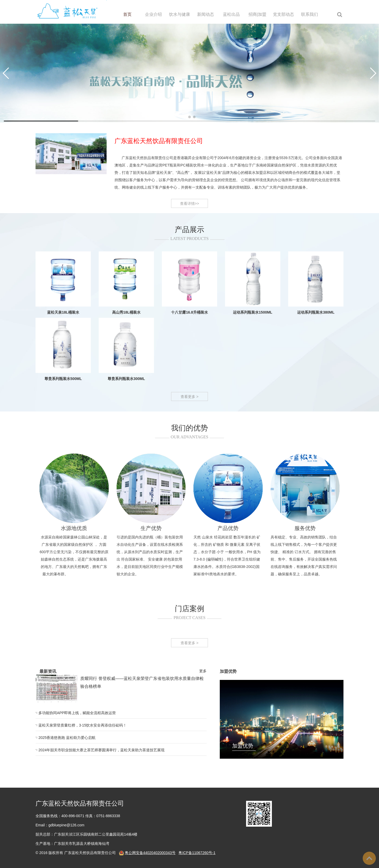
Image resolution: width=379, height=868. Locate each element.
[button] (185, 117)
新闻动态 (206, 14)
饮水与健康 (179, 14)
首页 (127, 14)
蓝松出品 (231, 14)
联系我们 (310, 14)
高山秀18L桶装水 (126, 377)
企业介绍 (153, 14)
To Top (369, 858)
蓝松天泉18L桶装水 (63, 377)
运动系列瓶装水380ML (316, 377)
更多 (22, 671)
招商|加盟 (257, 14)
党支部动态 (283, 14)
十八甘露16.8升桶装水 (189, 377)
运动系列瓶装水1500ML (253, 377)
